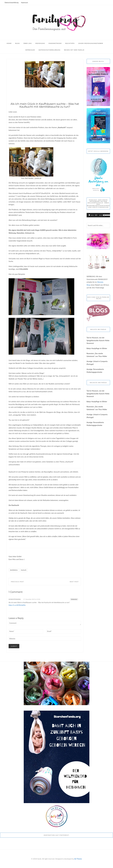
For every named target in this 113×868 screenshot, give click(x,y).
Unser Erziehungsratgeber (91, 43)
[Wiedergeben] (89, 215)
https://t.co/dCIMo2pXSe (17, 605)
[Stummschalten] (104, 215)
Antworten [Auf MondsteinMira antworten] (74, 599)
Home (9, 43)
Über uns (28, 43)
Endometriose (55, 43)
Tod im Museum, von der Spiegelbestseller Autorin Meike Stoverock (98, 340)
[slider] (96, 215)
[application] (98, 215)
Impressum (24, 3)
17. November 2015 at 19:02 (32, 599)
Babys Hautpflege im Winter (97, 348)
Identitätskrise (14, 570)
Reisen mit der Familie (74, 50)
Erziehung (40, 43)
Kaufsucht (24, 570)
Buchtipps (70, 43)
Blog (18, 43)
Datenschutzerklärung (12, 3)
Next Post (74, 582)
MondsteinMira (15, 599)
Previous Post (17, 582)
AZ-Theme (78, 859)
